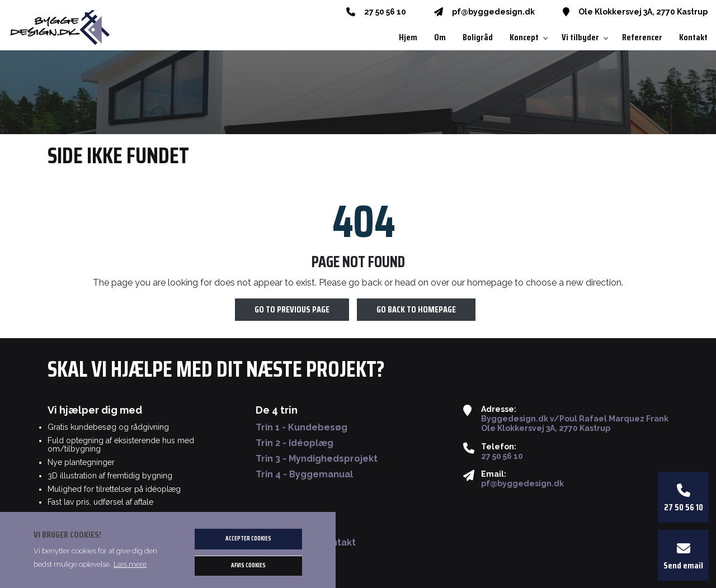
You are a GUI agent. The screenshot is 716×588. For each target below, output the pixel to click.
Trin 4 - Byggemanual (304, 475)
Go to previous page (292, 310)
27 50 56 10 (385, 12)
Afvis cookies (248, 565)
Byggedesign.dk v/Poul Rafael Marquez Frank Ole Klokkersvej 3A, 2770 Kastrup (575, 424)
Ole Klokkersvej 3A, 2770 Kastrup (643, 12)
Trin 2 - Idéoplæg (295, 443)
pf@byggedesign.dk (493, 12)
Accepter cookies (248, 539)
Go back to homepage (416, 310)
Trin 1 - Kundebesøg (302, 428)
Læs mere (130, 564)
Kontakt (338, 543)
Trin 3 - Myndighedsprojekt (317, 459)
